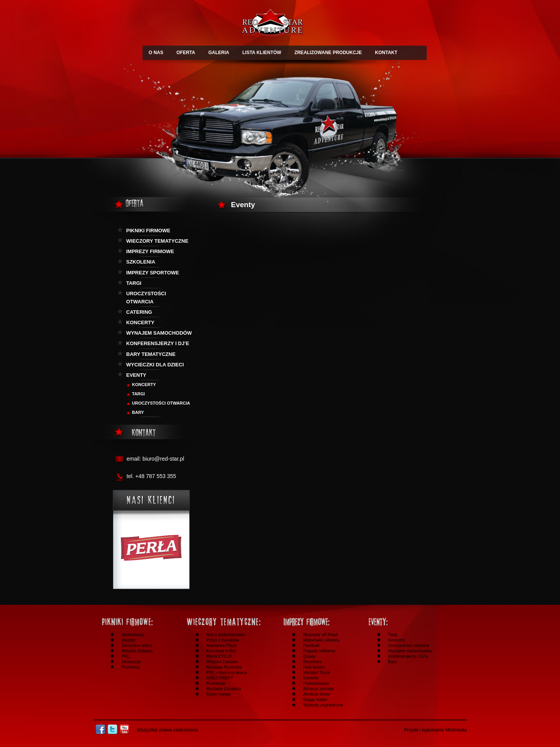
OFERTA (186, 53)
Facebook (100, 729)
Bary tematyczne (151, 354)
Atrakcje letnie (316, 694)
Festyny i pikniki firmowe (138, 622)
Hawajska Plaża (221, 645)
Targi (134, 283)
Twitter (112, 729)
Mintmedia (456, 730)
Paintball (311, 645)
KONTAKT (386, 53)
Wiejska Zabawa (137, 651)
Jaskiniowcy (133, 635)
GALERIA (219, 53)
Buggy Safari (315, 699)
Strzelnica (312, 662)
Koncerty (140, 322)
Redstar (272, 24)
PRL (125, 656)
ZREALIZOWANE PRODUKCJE (328, 53)
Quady (309, 656)
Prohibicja (131, 667)
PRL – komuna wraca (227, 672)
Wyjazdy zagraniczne (323, 705)
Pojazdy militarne (319, 651)
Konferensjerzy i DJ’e (408, 656)
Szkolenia (141, 262)
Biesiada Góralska (224, 689)
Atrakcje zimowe (318, 689)
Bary (392, 662)
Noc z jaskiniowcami (226, 635)
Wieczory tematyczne (157, 241)
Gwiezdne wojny (137, 645)
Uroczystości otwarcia (146, 298)
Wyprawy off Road (320, 635)
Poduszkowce (316, 683)
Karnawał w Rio (221, 651)
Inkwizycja (131, 662)
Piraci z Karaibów (223, 640)
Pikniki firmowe (148, 231)
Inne (405, 622)
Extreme (311, 678)
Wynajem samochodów (159, 333)
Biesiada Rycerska (224, 667)
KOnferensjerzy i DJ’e (158, 343)
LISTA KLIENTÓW (262, 53)
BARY (138, 412)
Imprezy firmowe (150, 251)
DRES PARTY (220, 678)
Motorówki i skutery (321, 640)
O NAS (156, 53)
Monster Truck (317, 672)
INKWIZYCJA (219, 656)
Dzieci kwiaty (219, 694)
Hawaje (129, 640)
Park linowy (314, 667)
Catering (139, 312)
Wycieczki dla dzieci (155, 365)
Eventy (136, 375)
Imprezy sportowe (153, 273)
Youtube (124, 729)
